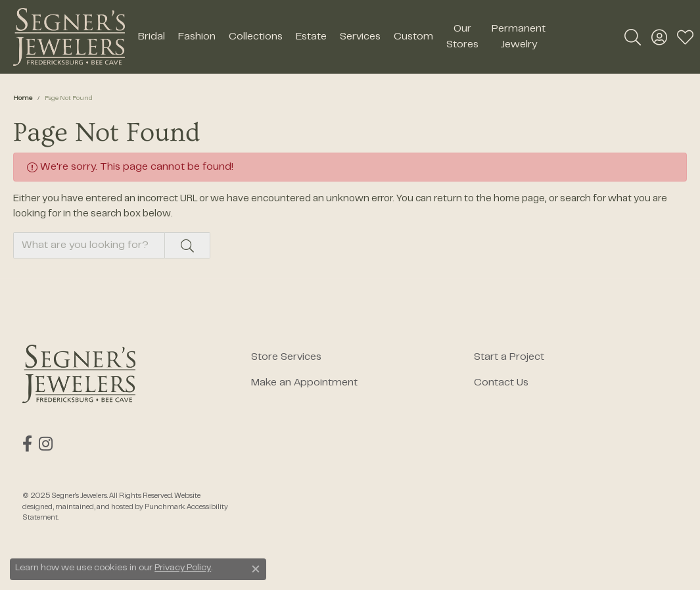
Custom (413, 37)
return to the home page (489, 199)
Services (360, 37)
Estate (311, 37)
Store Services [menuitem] (286, 357)
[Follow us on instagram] (46, 444)
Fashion (197, 37)
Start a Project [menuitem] (509, 357)
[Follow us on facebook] (27, 444)
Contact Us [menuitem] (501, 383)
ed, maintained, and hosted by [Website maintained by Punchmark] (95, 507)
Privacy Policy (183, 568)
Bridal (152, 37)
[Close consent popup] (256, 569)
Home (23, 98)
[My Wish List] (685, 37)
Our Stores (462, 37)
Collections (256, 37)
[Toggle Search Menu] (633, 37)
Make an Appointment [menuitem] (304, 383)
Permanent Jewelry (519, 37)
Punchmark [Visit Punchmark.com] (165, 507)
